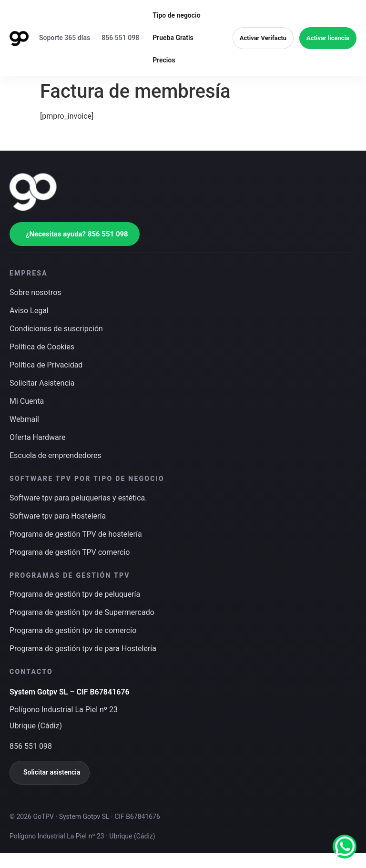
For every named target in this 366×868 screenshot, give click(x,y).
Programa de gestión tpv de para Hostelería (83, 648)
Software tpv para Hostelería (58, 516)
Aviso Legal (29, 311)
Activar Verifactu (263, 38)
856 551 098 (120, 38)
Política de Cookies (42, 347)
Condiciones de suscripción (56, 329)
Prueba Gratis (173, 38)
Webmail (24, 419)
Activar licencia (328, 38)
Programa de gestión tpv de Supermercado (82, 612)
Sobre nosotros (36, 292)
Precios (164, 60)
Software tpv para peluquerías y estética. (78, 498)
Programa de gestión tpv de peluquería (75, 594)
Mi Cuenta (27, 401)
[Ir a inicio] (19, 38)
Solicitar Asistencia (42, 383)
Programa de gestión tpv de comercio (73, 630)
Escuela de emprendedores (56, 455)
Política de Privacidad (46, 365)
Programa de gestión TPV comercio (70, 552)
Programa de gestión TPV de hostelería (76, 534)
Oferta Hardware (37, 437)
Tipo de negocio (177, 15)
